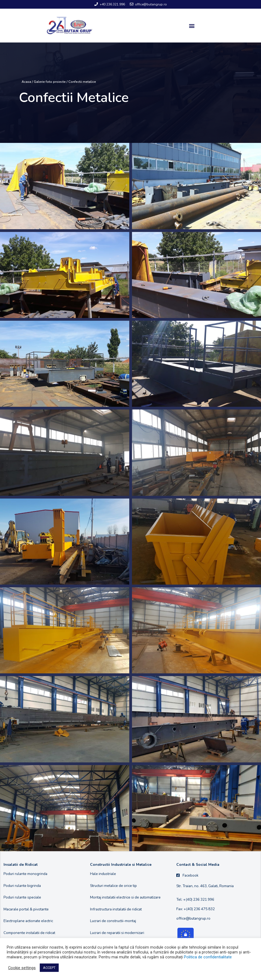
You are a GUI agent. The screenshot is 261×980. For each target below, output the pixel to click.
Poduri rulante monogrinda (25, 874)
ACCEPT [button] (49, 968)
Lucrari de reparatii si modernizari (117, 933)
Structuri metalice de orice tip (113, 886)
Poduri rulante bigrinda (22, 886)
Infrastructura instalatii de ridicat (116, 909)
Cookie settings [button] (22, 968)
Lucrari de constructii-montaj (113, 921)
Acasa (26, 82)
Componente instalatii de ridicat (29, 933)
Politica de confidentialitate (208, 957)
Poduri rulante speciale (22, 897)
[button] (192, 26)
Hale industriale (103, 874)
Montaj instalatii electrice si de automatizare (125, 897)
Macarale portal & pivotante (26, 909)
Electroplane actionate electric (28, 921)
